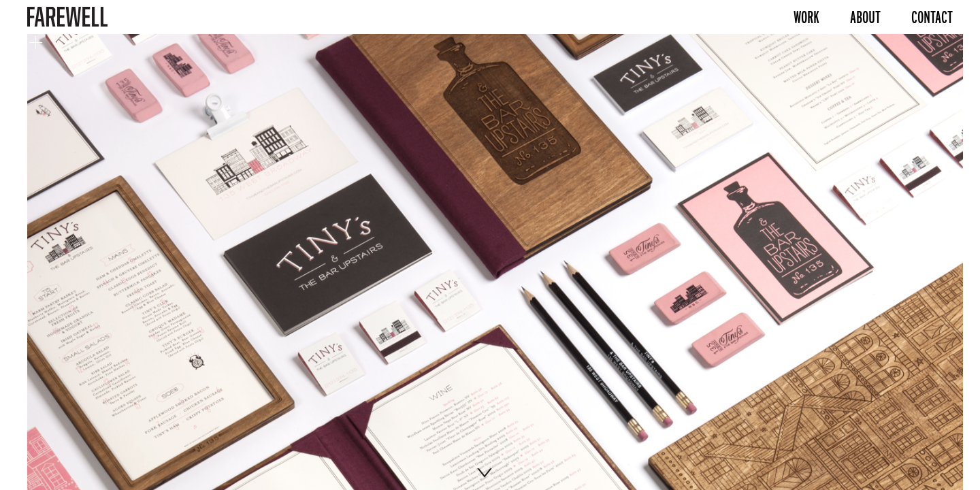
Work (806, 17)
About (865, 17)
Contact (932, 17)
